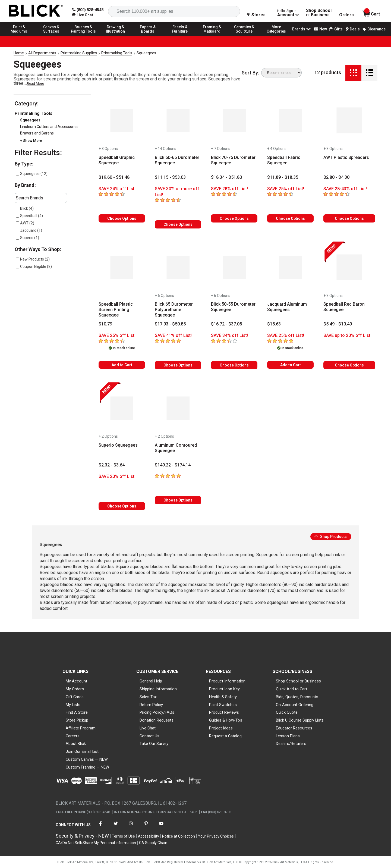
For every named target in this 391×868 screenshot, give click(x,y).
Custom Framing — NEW (87, 767)
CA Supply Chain (153, 843)
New (321, 29)
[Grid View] (353, 73)
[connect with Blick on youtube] (161, 827)
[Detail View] (369, 73)
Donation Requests (157, 720)
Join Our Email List (82, 751)
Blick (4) (25, 208)
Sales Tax (148, 697)
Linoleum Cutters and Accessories (49, 127)
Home (19, 53)
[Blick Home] (36, 11)
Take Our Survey (154, 744)
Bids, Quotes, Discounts (297, 697)
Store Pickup (77, 720)
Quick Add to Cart (291, 689)
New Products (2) (33, 259)
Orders (346, 15)
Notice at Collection (179, 836)
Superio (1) (27, 238)
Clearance (374, 29)
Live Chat (148, 728)
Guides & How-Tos (226, 720)
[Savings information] (122, 189)
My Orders (75, 689)
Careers (73, 736)
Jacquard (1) (29, 230)
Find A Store (77, 712)
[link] (83, 15)
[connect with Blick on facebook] (100, 827)
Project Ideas (221, 728)
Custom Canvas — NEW (87, 759)
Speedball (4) (29, 216)
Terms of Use (123, 836)
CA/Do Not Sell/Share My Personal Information (96, 843)
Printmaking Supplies (79, 53)
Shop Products (330, 537)
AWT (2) (25, 223)
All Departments (42, 53)
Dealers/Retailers (291, 744)
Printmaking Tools (117, 53)
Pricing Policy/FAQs (157, 712)
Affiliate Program (81, 728)
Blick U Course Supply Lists (300, 720)
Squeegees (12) (32, 174)
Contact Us (149, 736)
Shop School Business (319, 13)
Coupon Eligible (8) (34, 267)
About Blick (76, 744)
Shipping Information (158, 689)
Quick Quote (287, 712)
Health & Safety (223, 697)
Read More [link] (35, 84)
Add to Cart (122, 365)
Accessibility (149, 836)
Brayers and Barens (37, 133)
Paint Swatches (223, 705)
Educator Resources (294, 728)
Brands (302, 29)
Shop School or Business (298, 681)
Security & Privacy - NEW (82, 836)
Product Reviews (224, 712)
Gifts (336, 29)
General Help (151, 681)
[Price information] (114, 177)
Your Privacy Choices (216, 836)
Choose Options (122, 218)
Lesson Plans (288, 736)
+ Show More (31, 141)
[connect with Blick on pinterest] (146, 827)
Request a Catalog (225, 736)
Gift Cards (75, 697)
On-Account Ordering (295, 705)
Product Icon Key (224, 689)
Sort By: (250, 73)
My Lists (73, 705)
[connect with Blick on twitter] (116, 827)
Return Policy (151, 705)
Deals (352, 29)
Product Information (227, 681)
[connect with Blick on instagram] (131, 827)
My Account (76, 681)
